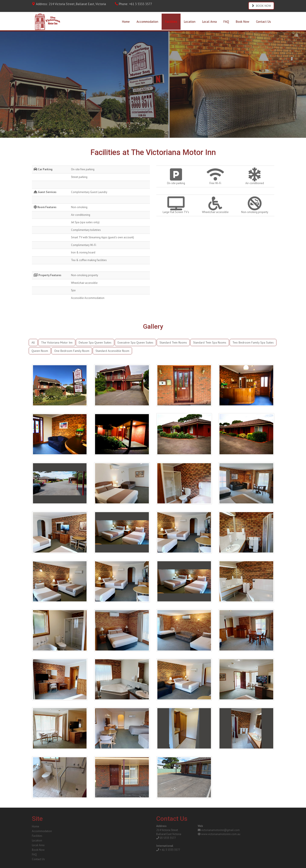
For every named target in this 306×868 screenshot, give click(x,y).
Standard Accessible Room (112, 351)
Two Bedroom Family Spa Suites (253, 342)
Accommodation (147, 22)
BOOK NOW (261, 6)
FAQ (226, 22)
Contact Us (263, 22)
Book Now (243, 22)
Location (190, 22)
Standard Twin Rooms (173, 342)
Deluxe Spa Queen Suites (95, 342)
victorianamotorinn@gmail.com (220, 830)
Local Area (209, 22)
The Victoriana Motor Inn (57, 342)
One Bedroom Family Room (72, 351)
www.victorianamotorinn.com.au (221, 834)
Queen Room (40, 351)
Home (126, 22)
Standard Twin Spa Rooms (210, 342)
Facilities (171, 22)
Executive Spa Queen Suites (135, 342)
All (33, 342)
